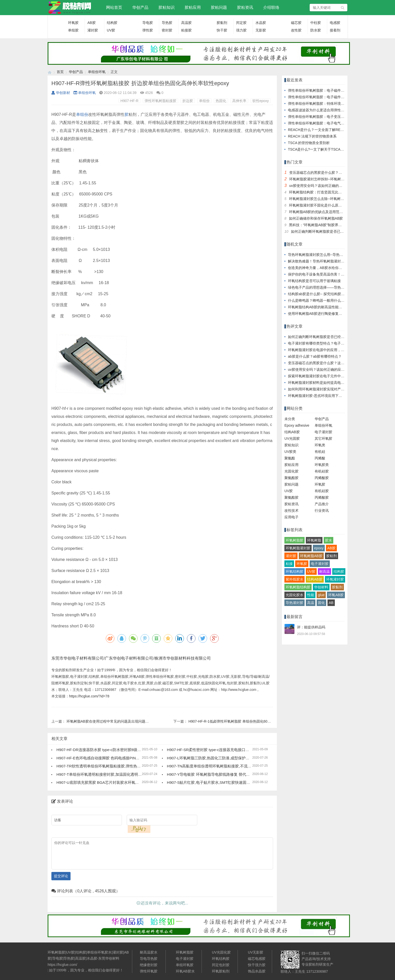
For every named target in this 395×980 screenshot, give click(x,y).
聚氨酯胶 (291, 478)
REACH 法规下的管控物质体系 (312, 136)
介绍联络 (271, 7)
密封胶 (167, 30)
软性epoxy (261, 101)
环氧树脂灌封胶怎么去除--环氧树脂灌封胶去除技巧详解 (332, 199)
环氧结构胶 (294, 571)
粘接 (289, 564)
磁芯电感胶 (257, 959)
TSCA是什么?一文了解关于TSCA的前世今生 (323, 149)
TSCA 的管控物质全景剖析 (309, 143)
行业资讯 (322, 511)
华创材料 (321, 587)
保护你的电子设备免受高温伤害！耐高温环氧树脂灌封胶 (332, 274)
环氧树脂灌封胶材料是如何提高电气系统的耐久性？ (328, 383)
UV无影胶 (256, 952)
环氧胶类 (322, 465)
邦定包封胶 (221, 965)
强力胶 (241, 30)
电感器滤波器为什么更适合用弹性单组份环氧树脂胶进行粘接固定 (339, 110)
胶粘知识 (167, 7)
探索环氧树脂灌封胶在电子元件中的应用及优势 (325, 376)
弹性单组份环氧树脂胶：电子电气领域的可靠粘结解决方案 (334, 123)
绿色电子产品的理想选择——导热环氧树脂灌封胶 (327, 287)
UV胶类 (290, 452)
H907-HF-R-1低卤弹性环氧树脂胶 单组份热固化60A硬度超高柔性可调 (243, 721)
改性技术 (291, 511)
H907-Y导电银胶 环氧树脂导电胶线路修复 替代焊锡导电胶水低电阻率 (225, 774)
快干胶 (222, 30)
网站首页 (114, 7)
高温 (311, 603)
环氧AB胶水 (185, 971)
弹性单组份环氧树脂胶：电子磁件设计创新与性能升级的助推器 (337, 90)
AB (331, 603)
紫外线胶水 (294, 579)
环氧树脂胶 (294, 540)
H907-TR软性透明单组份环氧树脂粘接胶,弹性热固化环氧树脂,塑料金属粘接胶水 (124, 766)
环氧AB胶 (336, 595)
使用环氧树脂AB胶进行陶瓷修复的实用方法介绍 (326, 314)
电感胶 (335, 23)
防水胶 (316, 30)
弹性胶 (148, 30)
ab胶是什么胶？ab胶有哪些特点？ (315, 356)
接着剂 (335, 30)
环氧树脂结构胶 (298, 587)
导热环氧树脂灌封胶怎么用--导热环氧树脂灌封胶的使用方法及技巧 (340, 255)
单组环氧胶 (185, 965)
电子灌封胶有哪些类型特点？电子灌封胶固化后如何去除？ (334, 343)
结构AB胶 (292, 432)
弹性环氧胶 (149, 971)
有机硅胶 (322, 471)
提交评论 (61, 876)
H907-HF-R (129, 101)
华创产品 (140, 7)
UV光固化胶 (221, 952)
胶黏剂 (222, 23)
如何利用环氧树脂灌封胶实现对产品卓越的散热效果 (328, 389)
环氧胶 (73, 23)
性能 (311, 595)
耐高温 (324, 571)
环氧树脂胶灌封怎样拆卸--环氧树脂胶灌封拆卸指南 (329, 179)
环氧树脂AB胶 (311, 556)
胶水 (328, 540)
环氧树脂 (314, 540)
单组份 (204, 101)
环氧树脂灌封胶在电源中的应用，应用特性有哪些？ (328, 350)
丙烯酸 (320, 458)
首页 (60, 72)
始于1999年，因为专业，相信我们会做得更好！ (86, 970)
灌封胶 (93, 30)
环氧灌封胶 (335, 579)
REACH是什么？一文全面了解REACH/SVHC (323, 130)
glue (321, 595)
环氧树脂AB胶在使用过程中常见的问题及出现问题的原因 (111, 721)
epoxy (319, 548)
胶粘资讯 (245, 7)
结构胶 (112, 23)
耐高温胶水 (149, 952)
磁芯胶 (296, 23)
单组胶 (73, 30)
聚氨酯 (290, 458)
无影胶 (261, 30)
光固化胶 (291, 471)
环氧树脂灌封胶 (298, 548)
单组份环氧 (97, 72)
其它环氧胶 (323, 438)
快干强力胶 (257, 965)
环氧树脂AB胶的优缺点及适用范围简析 (320, 212)
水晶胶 (261, 23)
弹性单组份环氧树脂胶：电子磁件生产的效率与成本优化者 (334, 97)
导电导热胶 (149, 959)
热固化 (221, 101)
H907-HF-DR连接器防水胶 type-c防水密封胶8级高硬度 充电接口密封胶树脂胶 (122, 750)
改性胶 (296, 30)
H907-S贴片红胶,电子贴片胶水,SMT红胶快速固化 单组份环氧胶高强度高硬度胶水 (236, 782)
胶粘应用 (193, 7)
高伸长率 (239, 101)
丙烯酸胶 (322, 478)
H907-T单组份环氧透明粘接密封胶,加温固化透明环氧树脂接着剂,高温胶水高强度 (124, 774)
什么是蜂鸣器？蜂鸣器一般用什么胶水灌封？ (323, 300)
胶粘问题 (219, 7)
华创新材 (61, 93)
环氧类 (320, 445)
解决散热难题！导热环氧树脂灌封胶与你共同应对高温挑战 (334, 261)
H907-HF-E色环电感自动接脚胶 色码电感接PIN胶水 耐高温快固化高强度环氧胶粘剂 (127, 758)
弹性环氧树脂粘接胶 (160, 101)
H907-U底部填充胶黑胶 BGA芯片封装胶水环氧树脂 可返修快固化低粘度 (117, 782)
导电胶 (148, 23)
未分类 (290, 419)
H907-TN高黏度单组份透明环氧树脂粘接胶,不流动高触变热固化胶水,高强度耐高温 (236, 766)
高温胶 (186, 23)
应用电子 (291, 517)
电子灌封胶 (323, 432)
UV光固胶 (292, 438)
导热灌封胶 (294, 603)
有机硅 (320, 452)
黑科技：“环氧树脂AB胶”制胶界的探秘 (319, 225)
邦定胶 (241, 23)
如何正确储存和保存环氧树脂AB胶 (316, 218)
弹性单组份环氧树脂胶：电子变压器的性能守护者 (327, 117)
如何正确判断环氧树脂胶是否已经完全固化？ (326, 231)
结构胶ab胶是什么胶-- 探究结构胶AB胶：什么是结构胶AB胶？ (337, 294)
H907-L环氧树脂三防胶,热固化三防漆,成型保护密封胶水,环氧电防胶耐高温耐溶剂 (235, 758)
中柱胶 (316, 23)
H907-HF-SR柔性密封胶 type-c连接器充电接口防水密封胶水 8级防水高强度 (231, 750)
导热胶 (167, 23)
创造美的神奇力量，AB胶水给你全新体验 (320, 268)
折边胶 (188, 101)
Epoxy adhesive (297, 425)
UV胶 (111, 30)
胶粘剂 (332, 556)
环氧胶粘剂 (221, 971)
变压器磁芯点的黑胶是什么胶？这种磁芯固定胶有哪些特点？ (337, 173)
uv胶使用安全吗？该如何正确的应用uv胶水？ (325, 186)
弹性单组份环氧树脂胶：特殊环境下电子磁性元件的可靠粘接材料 (339, 104)
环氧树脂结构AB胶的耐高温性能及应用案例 (322, 307)
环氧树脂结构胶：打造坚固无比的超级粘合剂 (324, 192)
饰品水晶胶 (257, 971)
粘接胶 (186, 30)
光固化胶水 (294, 595)
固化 (321, 603)
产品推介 (322, 504)
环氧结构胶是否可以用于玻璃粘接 (314, 281)
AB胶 (92, 23)
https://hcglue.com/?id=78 (89, 696)
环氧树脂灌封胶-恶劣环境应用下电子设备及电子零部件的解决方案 (340, 396)
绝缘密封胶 (149, 965)
